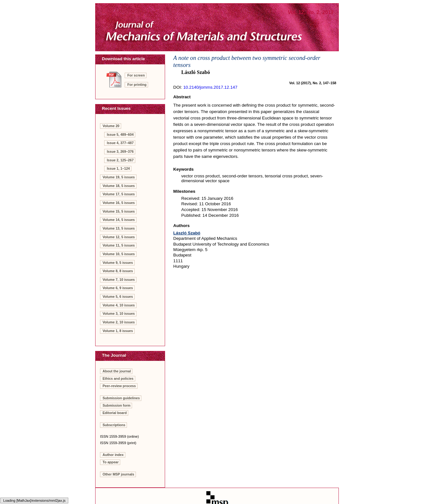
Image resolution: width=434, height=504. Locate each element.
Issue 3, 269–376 (120, 151)
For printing (137, 85)
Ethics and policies (118, 378)
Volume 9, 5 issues (118, 263)
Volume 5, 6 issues (118, 297)
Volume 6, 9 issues (118, 288)
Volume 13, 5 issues (119, 228)
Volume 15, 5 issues (119, 211)
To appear (111, 462)
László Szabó (187, 233)
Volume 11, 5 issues (119, 245)
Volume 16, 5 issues (119, 203)
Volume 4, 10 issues (119, 305)
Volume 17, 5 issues (119, 194)
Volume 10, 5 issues (119, 254)
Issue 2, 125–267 (120, 160)
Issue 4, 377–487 (120, 143)
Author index (113, 455)
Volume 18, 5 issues (119, 186)
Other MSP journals (118, 474)
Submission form (117, 405)
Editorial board (115, 413)
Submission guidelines (121, 398)
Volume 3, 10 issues (119, 313)
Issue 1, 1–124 (118, 168)
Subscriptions (114, 425)
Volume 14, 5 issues (119, 220)
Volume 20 (111, 126)
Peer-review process (119, 386)
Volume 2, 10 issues (119, 322)
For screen (136, 75)
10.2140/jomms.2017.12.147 (210, 87)
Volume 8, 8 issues (118, 271)
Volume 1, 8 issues (118, 331)
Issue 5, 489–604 (120, 134)
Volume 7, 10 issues (119, 280)
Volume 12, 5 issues (119, 237)
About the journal (117, 371)
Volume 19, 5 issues (119, 177)
